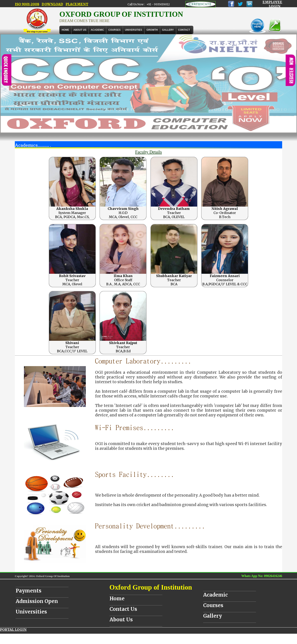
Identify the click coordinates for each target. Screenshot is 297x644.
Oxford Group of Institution (151, 587)
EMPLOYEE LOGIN (272, 4)
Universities (31, 612)
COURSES (114, 30)
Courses (213, 605)
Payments (29, 591)
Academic (215, 595)
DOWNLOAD (52, 4)
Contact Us (123, 609)
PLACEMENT (77, 4)
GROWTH (152, 30)
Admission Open (37, 601)
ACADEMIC (97, 30)
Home (65, 30)
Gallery (168, 30)
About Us (80, 30)
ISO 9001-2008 (27, 4)
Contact (184, 30)
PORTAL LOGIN (13, 630)
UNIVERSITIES (134, 30)
